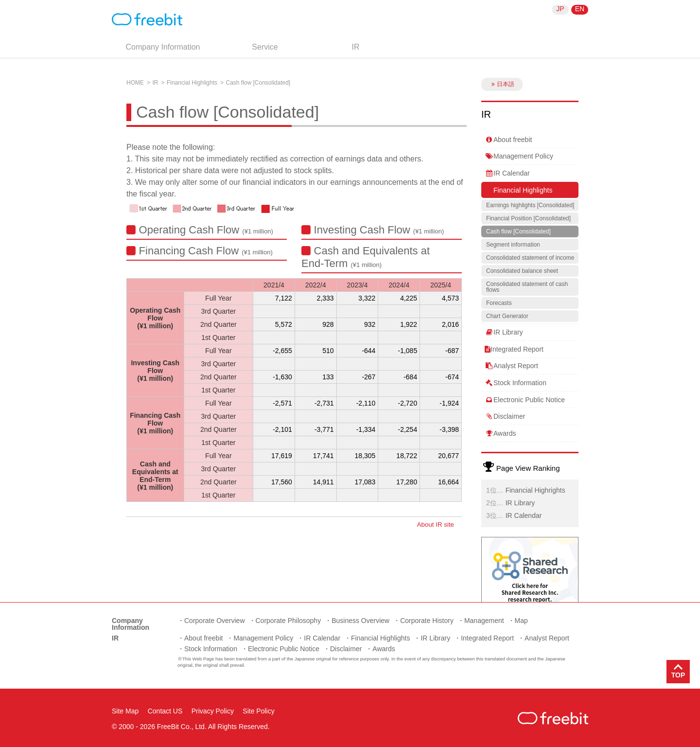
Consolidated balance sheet (522, 271)
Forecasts (499, 303)
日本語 (502, 84)
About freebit (508, 140)
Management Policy (519, 156)
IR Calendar (507, 173)
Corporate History (427, 621)
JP (560, 9)
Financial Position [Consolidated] (528, 218)
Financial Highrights (535, 490)
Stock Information (516, 383)
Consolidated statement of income (530, 258)
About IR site (436, 525)
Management (484, 621)
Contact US (165, 711)
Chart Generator (507, 316)
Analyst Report (511, 366)
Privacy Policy (213, 711)
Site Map (125, 711)
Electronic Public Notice (525, 400)
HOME (135, 83)
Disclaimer (505, 416)
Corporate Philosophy (289, 621)
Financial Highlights (192, 83)
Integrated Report (514, 349)
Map (521, 621)
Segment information (513, 245)
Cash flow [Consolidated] (518, 231)
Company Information (163, 47)
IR (356, 47)
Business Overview (360, 621)
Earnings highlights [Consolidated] (530, 205)
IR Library (504, 332)
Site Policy (258, 711)
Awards (500, 433)
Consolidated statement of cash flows (527, 287)
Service (265, 47)
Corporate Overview (215, 621)
